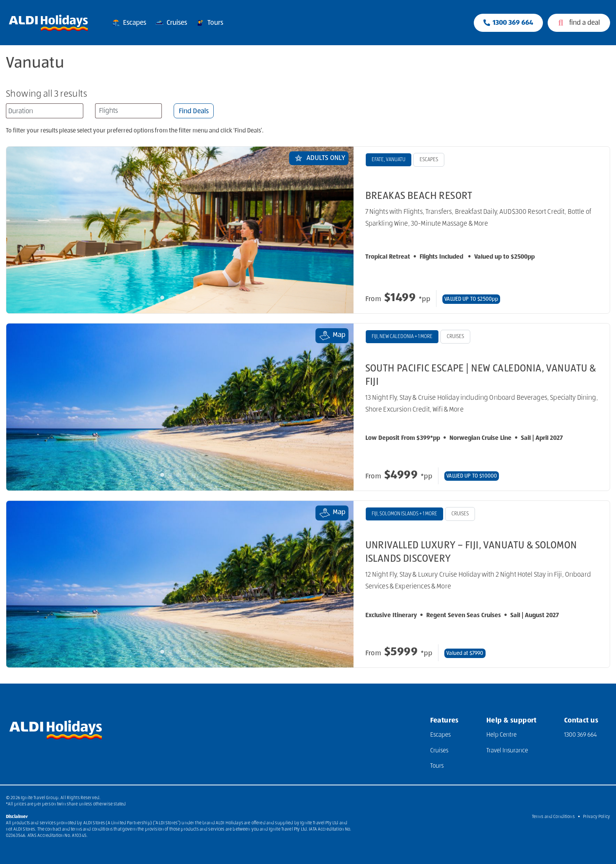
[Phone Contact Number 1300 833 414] (508, 23)
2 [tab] (172, 300)
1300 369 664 (580, 735)
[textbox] (128, 111)
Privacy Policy (597, 817)
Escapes (128, 23)
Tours (209, 23)
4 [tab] (188, 300)
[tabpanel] (180, 230)
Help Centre (501, 735)
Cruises (170, 23)
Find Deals (194, 111)
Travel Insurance (507, 751)
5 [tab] (196, 300)
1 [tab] (164, 300)
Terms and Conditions (553, 817)
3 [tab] (180, 300)
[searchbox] (46, 111)
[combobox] (45, 111)
